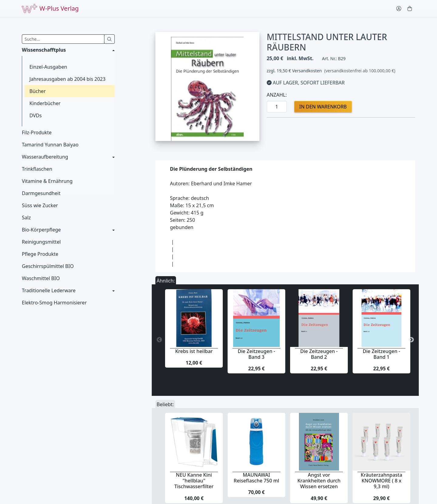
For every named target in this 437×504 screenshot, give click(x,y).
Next (411, 340)
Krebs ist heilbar (194, 351)
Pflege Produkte (40, 254)
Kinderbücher (45, 103)
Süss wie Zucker (40, 205)
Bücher (38, 91)
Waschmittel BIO (41, 278)
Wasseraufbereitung (45, 157)
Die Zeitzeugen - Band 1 (381, 354)
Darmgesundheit (41, 193)
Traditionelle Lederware (49, 290)
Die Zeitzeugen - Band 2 (319, 354)
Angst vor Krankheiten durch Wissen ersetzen (319, 481)
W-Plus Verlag (50, 9)
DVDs (36, 115)
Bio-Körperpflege (41, 230)
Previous (159, 340)
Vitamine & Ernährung (47, 181)
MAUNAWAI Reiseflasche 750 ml (256, 478)
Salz (26, 218)
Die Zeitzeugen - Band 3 (256, 354)
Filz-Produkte (37, 132)
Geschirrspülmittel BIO (48, 266)
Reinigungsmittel (41, 242)
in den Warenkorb (323, 107)
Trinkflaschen (37, 169)
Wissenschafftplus (44, 50)
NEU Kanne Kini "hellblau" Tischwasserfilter (194, 481)
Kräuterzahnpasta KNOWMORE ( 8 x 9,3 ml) (382, 481)
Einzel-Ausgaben (48, 67)
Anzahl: (277, 95)
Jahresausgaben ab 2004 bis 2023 (68, 79)
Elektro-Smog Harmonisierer (54, 303)
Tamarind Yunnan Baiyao (50, 145)
